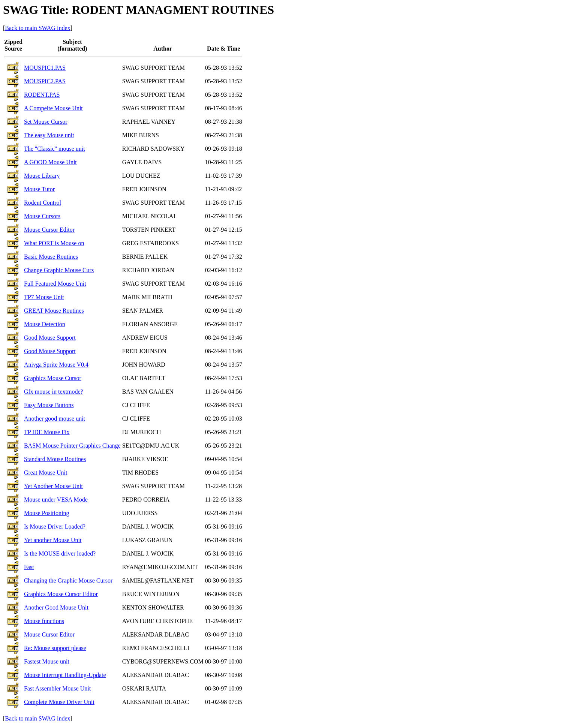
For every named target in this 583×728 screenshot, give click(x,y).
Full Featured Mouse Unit (55, 284)
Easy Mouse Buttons (49, 405)
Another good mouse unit (55, 419)
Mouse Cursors (42, 216)
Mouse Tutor (39, 189)
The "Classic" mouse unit (55, 149)
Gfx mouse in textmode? (54, 392)
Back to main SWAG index (37, 28)
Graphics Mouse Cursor (53, 378)
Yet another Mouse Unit (53, 540)
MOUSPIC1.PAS (45, 68)
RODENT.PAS (42, 95)
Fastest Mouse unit (47, 661)
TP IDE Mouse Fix (47, 432)
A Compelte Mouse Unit (53, 108)
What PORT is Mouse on (54, 243)
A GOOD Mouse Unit (50, 162)
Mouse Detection (45, 324)
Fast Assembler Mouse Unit (57, 688)
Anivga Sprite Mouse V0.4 (56, 365)
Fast (29, 567)
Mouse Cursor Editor (49, 230)
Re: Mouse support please (55, 648)
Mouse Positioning (46, 513)
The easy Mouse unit (49, 135)
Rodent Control (43, 203)
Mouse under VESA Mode (56, 500)
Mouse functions (44, 621)
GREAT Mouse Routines (54, 311)
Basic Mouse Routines (51, 257)
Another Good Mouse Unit (56, 607)
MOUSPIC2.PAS (45, 81)
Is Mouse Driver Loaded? (55, 527)
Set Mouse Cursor (46, 122)
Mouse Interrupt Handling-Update (65, 675)
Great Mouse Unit (46, 473)
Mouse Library (42, 176)
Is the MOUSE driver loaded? (60, 553)
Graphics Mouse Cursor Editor (61, 594)
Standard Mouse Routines (55, 459)
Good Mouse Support (50, 338)
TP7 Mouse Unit (44, 297)
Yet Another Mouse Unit (53, 486)
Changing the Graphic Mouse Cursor (68, 580)
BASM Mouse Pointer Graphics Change (72, 446)
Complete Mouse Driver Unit (59, 702)
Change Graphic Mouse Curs (59, 270)
